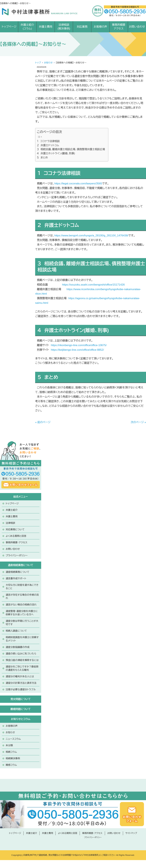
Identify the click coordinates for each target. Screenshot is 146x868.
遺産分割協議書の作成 (18, 647)
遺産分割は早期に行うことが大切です (22, 623)
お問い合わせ (137, 27)
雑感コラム (11, 765)
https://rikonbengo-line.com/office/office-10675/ (79, 345)
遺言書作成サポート (16, 578)
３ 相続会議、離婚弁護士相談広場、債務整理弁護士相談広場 (71, 149)
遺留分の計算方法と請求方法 (21, 683)
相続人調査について (16, 631)
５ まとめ (42, 157)
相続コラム (11, 752)
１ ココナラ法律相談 (48, 141)
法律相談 (10, 523)
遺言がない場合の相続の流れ (21, 605)
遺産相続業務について (17, 572)
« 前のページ (43, 422)
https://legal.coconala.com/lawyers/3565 (78, 184)
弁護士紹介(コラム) (27, 27)
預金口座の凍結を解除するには (22, 660)
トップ (38, 63)
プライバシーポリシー (17, 555)
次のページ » (138, 422)
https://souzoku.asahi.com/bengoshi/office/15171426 (93, 285)
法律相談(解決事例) (64, 27)
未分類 (9, 745)
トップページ (9, 27)
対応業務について (15, 529)
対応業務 (82, 27)
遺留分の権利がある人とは (20, 676)
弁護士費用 (46, 27)
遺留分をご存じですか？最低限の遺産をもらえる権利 (22, 668)
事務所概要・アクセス (17, 542)
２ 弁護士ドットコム (48, 145)
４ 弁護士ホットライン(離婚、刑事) (56, 153)
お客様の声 (100, 27)
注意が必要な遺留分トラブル (21, 689)
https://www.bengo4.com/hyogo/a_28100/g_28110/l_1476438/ (91, 236)
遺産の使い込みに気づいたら (21, 654)
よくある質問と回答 (16, 536)
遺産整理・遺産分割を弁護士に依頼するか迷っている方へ (22, 613)
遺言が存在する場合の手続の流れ (22, 596)
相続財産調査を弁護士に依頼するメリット (22, 639)
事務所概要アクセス (119, 27)
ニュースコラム (13, 739)
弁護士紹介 (12, 510)
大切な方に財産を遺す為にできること (22, 587)
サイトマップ (131, 833)
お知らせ (48, 63)
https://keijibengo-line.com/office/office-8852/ (77, 350)
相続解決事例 (13, 758)
